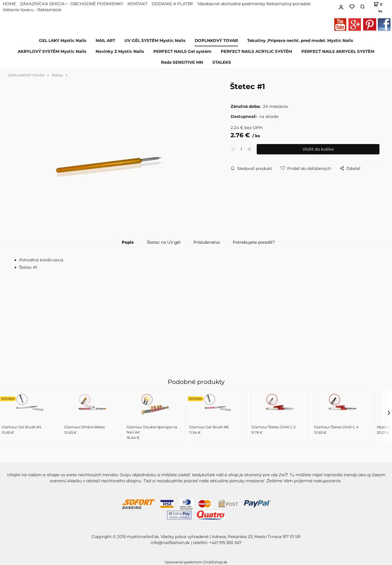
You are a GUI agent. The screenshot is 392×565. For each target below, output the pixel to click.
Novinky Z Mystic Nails (120, 51)
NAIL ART (105, 41)
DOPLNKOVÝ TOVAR (216, 41)
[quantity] (241, 149)
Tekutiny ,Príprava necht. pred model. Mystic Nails (300, 41)
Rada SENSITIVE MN (182, 62)
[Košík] (376, 7)
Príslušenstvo (207, 242)
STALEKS (222, 62)
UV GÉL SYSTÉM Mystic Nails (155, 41)
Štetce (57, 75)
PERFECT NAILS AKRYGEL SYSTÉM (338, 51)
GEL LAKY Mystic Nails (63, 41)
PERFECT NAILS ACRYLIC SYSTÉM (256, 51)
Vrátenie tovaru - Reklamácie (32, 10)
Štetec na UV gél (164, 242)
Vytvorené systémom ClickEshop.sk (196, 562)
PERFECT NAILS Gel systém (182, 51)
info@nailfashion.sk (170, 543)
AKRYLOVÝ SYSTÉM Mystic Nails (52, 51)
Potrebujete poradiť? (254, 242)
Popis (128, 242)
